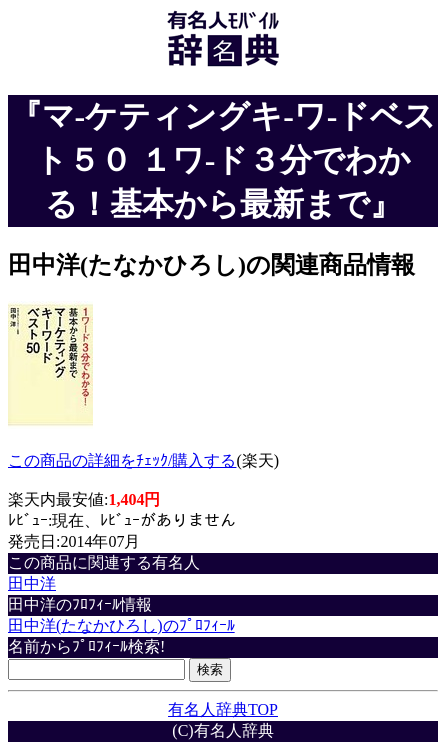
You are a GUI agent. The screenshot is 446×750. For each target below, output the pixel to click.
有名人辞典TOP (223, 709)
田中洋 (32, 583)
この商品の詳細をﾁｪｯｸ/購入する (122, 460)
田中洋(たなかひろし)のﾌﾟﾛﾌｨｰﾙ (121, 625)
